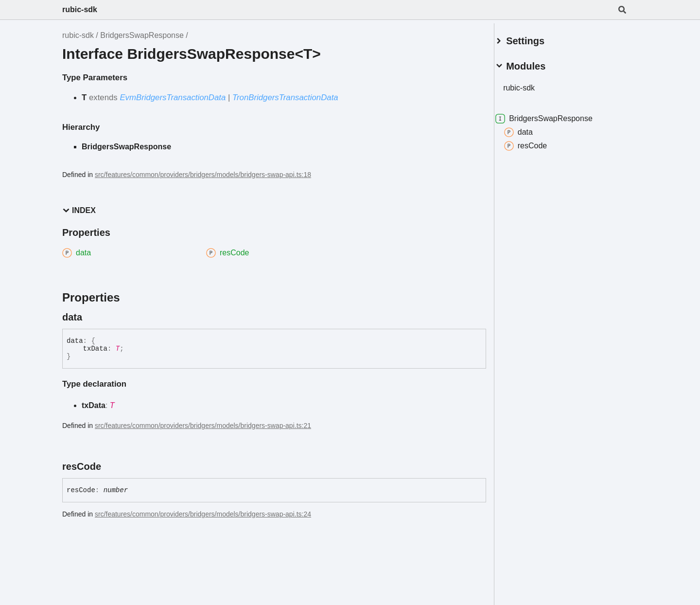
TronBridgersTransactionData (285, 98)
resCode (537, 142)
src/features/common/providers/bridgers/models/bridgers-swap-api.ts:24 (203, 514)
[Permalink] (91, 317)
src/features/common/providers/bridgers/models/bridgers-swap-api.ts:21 (203, 426)
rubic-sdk (80, 9)
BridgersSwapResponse (142, 35)
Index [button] (79, 210)
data (530, 128)
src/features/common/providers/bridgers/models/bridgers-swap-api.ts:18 (203, 175)
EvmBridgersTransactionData (173, 98)
